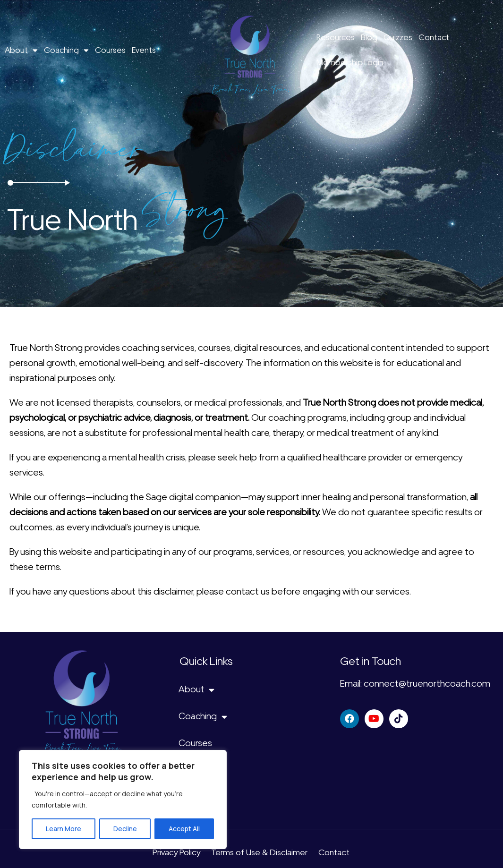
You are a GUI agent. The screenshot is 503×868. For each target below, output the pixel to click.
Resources (336, 37)
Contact (434, 37)
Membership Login (350, 62)
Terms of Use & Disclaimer (259, 853)
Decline (125, 829)
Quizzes (398, 37)
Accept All (184, 829)
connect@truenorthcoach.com (427, 683)
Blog (369, 37)
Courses (110, 50)
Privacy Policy (176, 853)
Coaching (66, 50)
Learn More (64, 829)
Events (144, 50)
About (21, 50)
